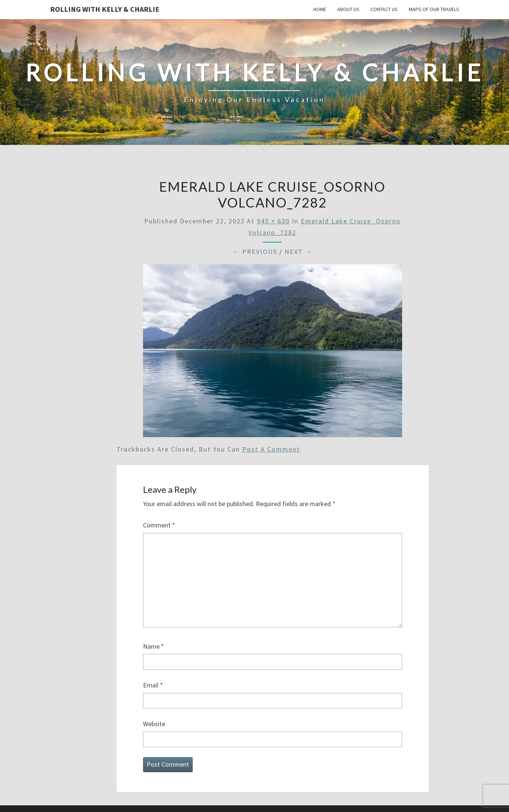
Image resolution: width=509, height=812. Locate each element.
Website (154, 724)
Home (320, 9)
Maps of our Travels (434, 9)
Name (154, 646)
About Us (348, 9)
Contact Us (384, 9)
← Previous (255, 252)
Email (153, 685)
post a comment (271, 449)
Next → (299, 252)
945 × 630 (273, 221)
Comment (159, 525)
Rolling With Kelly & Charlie (105, 9)
